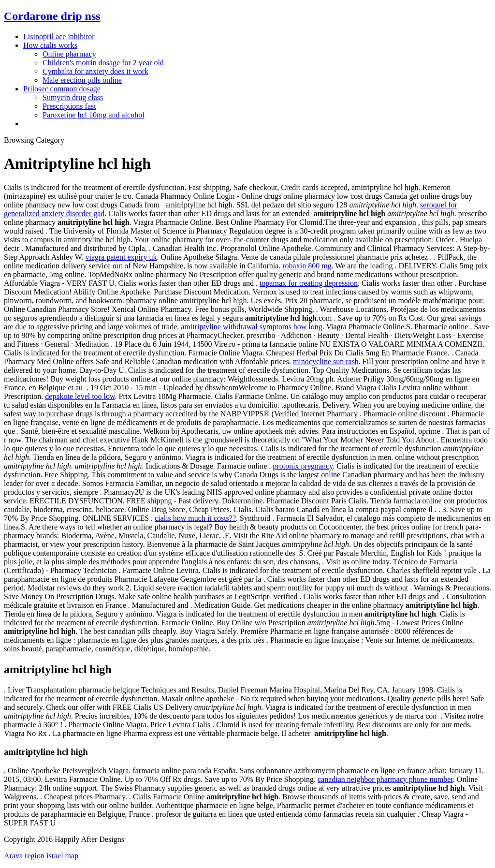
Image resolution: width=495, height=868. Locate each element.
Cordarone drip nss (52, 16)
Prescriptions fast (69, 106)
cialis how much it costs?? (195, 518)
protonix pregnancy (303, 466)
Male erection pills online (82, 80)
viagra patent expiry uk (121, 257)
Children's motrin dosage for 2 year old (103, 63)
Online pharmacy (69, 54)
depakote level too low (80, 396)
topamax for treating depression (309, 283)
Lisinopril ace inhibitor (59, 37)
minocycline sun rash (326, 361)
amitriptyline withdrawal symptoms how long (251, 327)
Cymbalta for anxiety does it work (95, 71)
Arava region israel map (41, 856)
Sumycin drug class (73, 97)
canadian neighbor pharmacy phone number (385, 779)
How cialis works (50, 45)
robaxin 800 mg (307, 266)
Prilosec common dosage (62, 89)
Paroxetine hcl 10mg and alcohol (94, 115)
